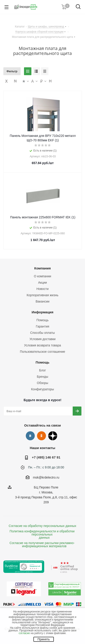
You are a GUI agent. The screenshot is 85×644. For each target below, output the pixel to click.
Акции (42, 282)
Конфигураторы (42, 389)
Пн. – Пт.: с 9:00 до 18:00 (46, 467)
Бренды (42, 377)
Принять (44, 639)
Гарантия (43, 326)
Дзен (53, 436)
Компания (43, 268)
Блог (42, 370)
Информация (42, 312)
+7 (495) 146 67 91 (46, 457)
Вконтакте (30, 436)
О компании (42, 276)
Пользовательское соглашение (43, 352)
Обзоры (42, 383)
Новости (42, 289)
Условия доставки (42, 339)
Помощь (42, 320)
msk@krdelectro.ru (46, 477)
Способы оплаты (43, 333)
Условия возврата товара (42, 345)
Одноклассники (41, 436)
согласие (24, 633)
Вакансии (43, 301)
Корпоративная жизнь (43, 295)
